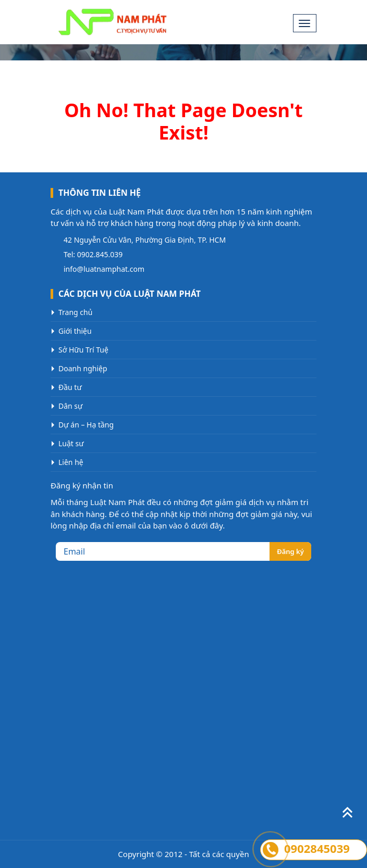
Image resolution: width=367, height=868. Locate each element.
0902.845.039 (100, 254)
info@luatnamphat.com (104, 269)
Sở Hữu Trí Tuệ (83, 350)
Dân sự (71, 406)
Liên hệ (71, 462)
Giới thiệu (75, 331)
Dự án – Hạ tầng (86, 425)
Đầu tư (70, 387)
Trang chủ (75, 312)
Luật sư (71, 443)
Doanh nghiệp (83, 368)
